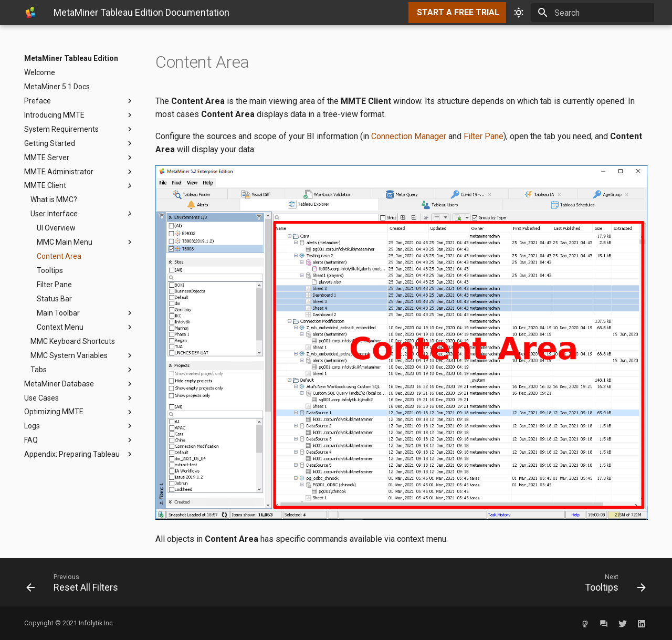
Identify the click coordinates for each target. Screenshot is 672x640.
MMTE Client (79, 186)
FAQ (79, 440)
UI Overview (56, 228)
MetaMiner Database (79, 384)
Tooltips (50, 270)
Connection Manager (409, 136)
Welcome (40, 72)
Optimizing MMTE (79, 412)
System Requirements (79, 129)
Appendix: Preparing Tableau (79, 454)
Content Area (59, 256)
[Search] (593, 13)
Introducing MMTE (79, 115)
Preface (79, 101)
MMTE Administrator (79, 172)
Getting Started (79, 143)
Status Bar (54, 299)
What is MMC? (54, 200)
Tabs (82, 370)
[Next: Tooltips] (495, 582)
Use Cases (79, 398)
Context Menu (86, 327)
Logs (79, 426)
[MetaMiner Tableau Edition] (30, 13)
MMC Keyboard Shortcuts (73, 341)
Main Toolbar (86, 313)
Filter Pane (54, 285)
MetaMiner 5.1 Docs (57, 87)
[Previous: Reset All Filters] (177, 582)
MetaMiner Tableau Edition (71, 58)
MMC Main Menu (86, 242)
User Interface (82, 214)
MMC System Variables (82, 355)
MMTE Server (79, 158)
